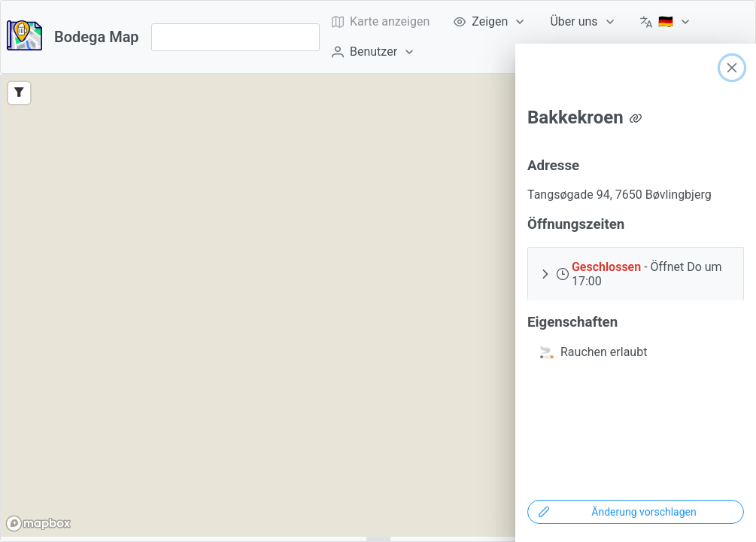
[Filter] (19, 93)
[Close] (732, 68)
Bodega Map (97, 37)
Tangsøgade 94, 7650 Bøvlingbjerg (619, 195)
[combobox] (235, 37)
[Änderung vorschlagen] (636, 512)
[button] (636, 274)
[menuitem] (490, 22)
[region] (378, 306)
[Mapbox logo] (38, 524)
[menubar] (534, 37)
